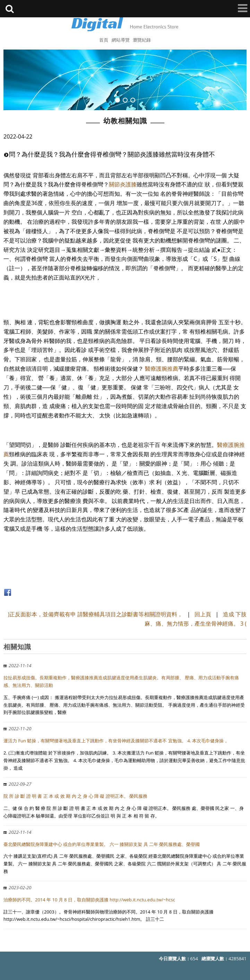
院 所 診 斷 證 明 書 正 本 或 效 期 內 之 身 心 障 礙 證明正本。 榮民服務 (75, 796)
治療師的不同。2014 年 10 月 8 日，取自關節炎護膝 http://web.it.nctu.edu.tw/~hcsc (89, 900)
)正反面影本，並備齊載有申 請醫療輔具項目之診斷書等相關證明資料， (96, 614)
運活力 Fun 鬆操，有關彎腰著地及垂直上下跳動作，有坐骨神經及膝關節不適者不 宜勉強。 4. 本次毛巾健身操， (116, 741)
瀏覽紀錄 (142, 40)
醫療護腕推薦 (162, 369)
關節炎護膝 (123, 184)
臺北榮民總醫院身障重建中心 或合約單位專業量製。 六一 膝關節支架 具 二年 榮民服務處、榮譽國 (102, 844)
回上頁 (203, 614)
